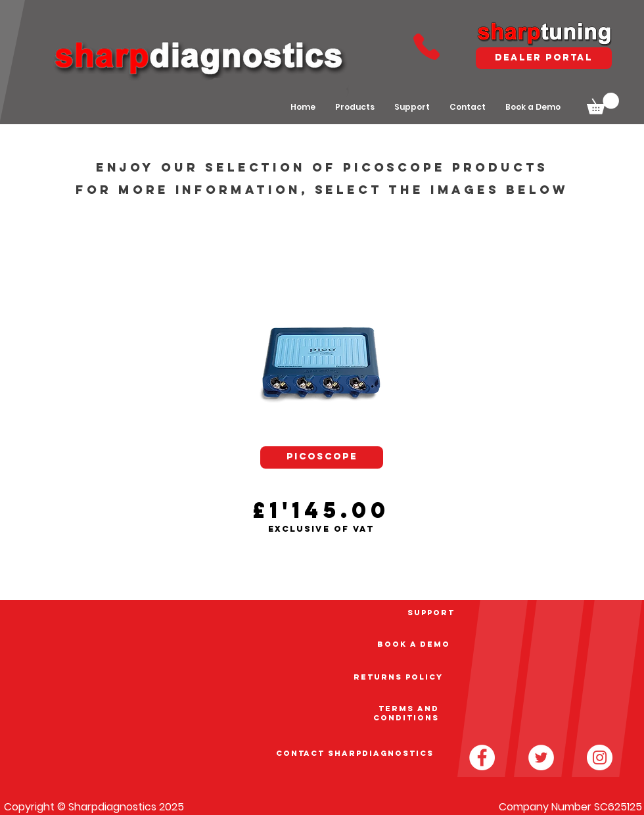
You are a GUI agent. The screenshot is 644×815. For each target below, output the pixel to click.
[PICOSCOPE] (322, 457)
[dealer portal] (544, 58)
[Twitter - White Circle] (541, 757)
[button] (603, 104)
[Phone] (426, 46)
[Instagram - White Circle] (600, 757)
